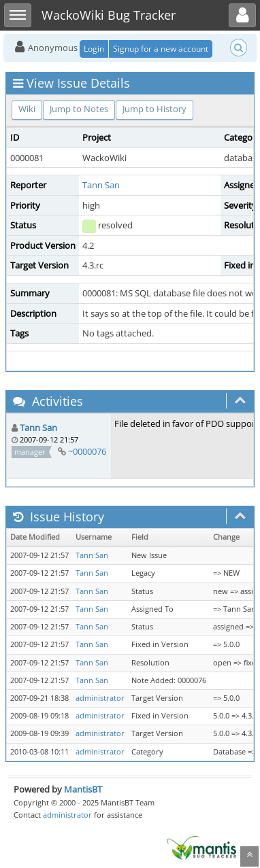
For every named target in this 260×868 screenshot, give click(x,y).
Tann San (101, 185)
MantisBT (83, 789)
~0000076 (87, 451)
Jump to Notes (79, 109)
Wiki (27, 109)
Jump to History (155, 109)
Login (94, 49)
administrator (100, 698)
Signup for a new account (161, 49)
